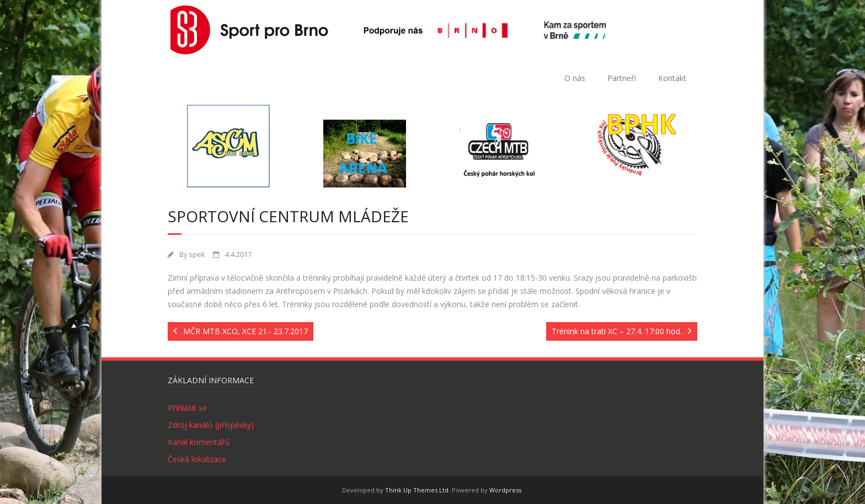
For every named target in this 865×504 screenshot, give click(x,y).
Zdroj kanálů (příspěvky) (211, 425)
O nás (575, 78)
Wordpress (505, 490)
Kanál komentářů (199, 442)
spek (197, 254)
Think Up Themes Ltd (417, 490)
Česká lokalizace (197, 459)
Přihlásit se (187, 408)
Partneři (622, 78)
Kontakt (672, 78)
